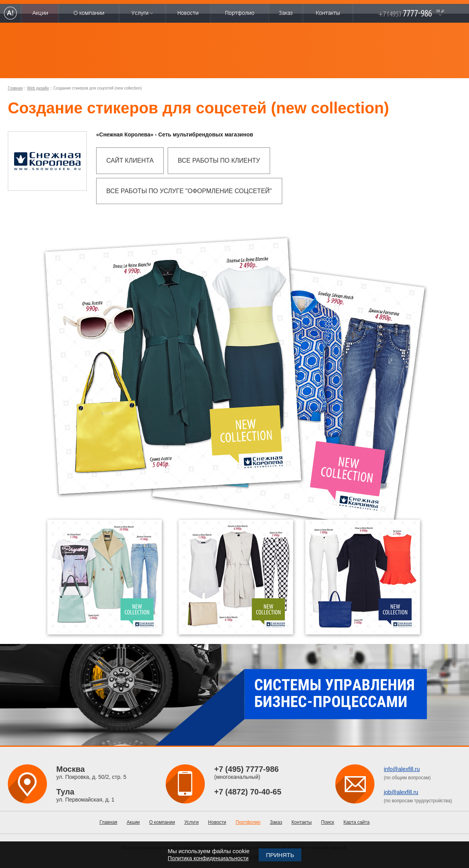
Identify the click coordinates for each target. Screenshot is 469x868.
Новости (217, 822)
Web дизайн (38, 88)
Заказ (276, 822)
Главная (15, 88)
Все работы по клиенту (219, 161)
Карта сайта (357, 822)
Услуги (192, 822)
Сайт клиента (130, 161)
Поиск (328, 822)
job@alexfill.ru (401, 792)
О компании (162, 822)
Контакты (302, 822)
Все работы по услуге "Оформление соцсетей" (189, 191)
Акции (133, 822)
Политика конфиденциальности (208, 858)
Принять (280, 855)
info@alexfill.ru (402, 769)
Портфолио (248, 822)
